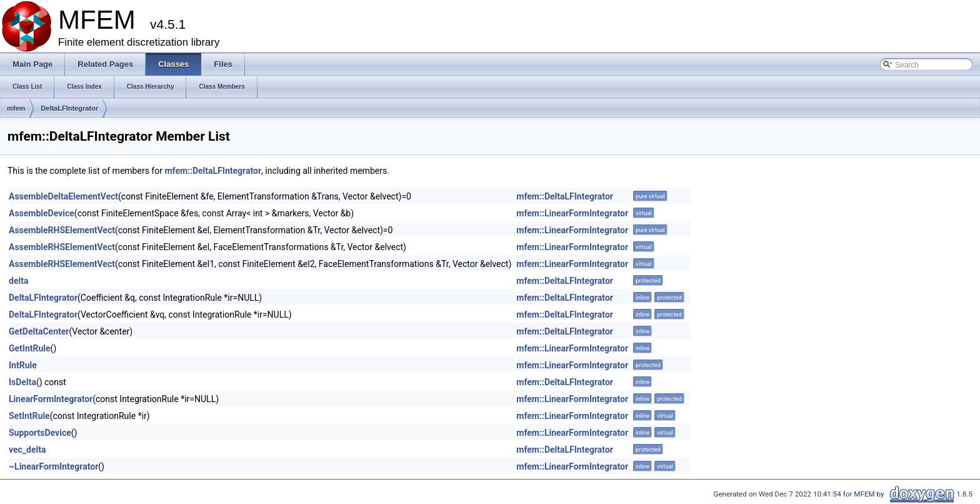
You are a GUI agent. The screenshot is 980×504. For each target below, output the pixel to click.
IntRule (23, 365)
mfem (16, 108)
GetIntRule (30, 348)
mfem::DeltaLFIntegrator (213, 171)
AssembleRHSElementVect (62, 230)
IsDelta (22, 382)
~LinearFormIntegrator (53, 466)
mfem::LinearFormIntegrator (572, 213)
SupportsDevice (40, 433)
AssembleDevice (42, 213)
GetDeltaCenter (39, 331)
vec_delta (27, 450)
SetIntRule (29, 416)
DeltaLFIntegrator (69, 108)
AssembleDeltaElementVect (63, 196)
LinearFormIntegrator (51, 399)
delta (18, 281)
